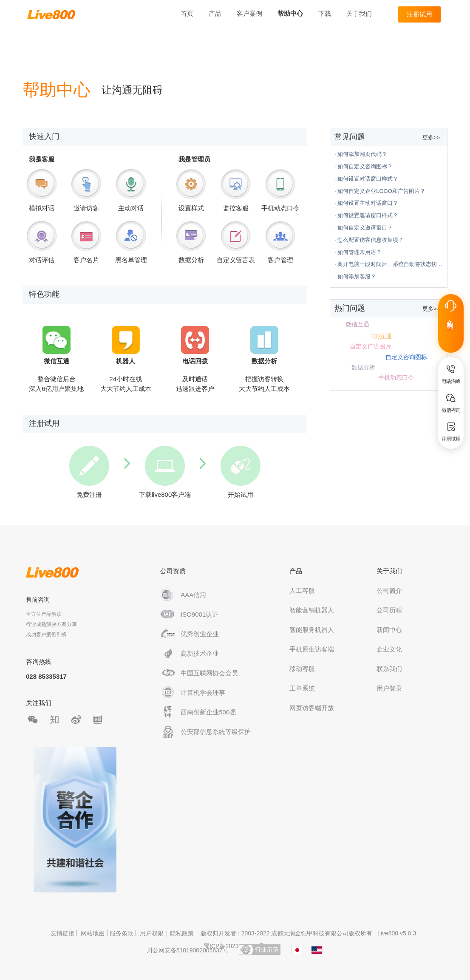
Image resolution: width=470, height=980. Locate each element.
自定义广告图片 (371, 347)
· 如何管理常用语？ (358, 252)
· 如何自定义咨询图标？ (364, 166)
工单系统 (302, 688)
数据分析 (363, 367)
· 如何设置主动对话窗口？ (366, 203)
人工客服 (302, 591)
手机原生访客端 (312, 649)
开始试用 (241, 472)
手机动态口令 (396, 378)
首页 (187, 13)
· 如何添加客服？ (355, 276)
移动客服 (302, 669)
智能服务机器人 (312, 630)
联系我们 (389, 669)
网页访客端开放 (312, 708)
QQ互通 (382, 336)
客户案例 (249, 13)
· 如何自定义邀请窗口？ (364, 228)
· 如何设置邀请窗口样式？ (366, 215)
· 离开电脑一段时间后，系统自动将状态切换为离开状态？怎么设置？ (391, 264)
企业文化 (389, 649)
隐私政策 (182, 933)
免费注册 (89, 472)
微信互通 (357, 324)
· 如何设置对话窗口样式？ (366, 179)
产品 (215, 13)
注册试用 (419, 14)
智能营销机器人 (312, 610)
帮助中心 (290, 13)
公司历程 (389, 610)
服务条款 (122, 933)
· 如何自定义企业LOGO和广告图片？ (380, 191)
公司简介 (389, 591)
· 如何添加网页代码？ (361, 154)
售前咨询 (38, 600)
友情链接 (62, 933)
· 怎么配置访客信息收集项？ (369, 240)
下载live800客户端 (165, 472)
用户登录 (389, 688)
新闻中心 (389, 630)
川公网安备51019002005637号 (188, 950)
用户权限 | (154, 933)
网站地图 (93, 933)
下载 (325, 13)
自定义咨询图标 (406, 357)
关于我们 (359, 13)
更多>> (431, 137)
